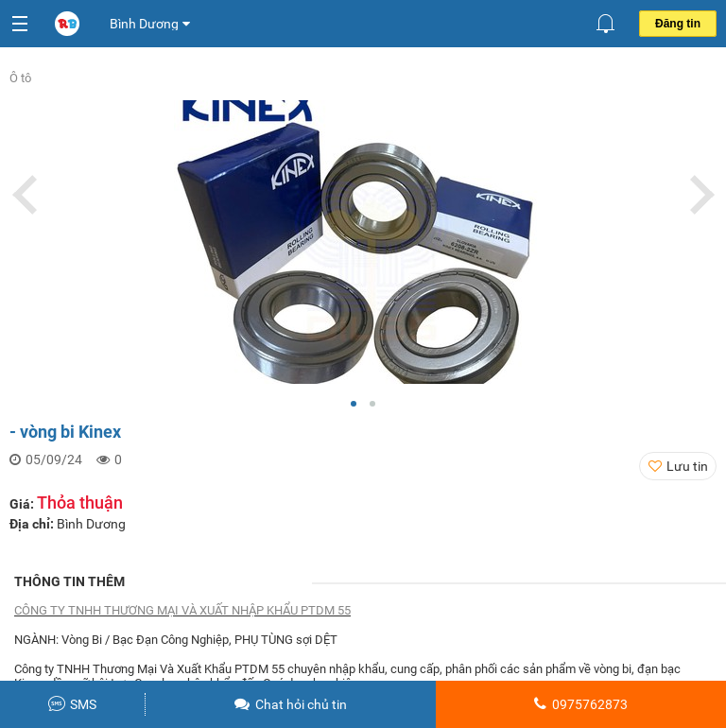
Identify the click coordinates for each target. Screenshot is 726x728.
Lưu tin (687, 466)
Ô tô (20, 78)
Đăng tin (678, 24)
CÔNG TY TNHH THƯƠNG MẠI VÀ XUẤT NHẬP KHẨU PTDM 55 (182, 610)
